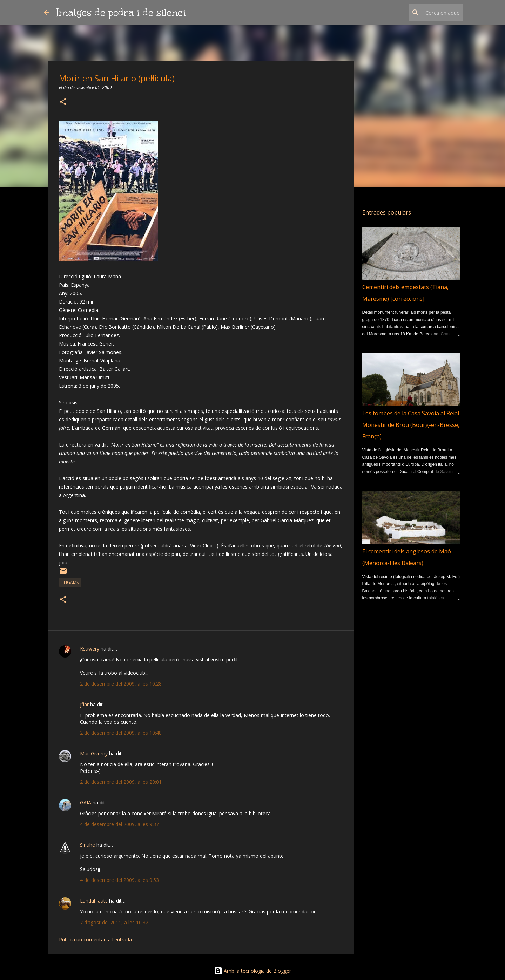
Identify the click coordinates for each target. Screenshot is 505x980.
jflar (84, 704)
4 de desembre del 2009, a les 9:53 (119, 880)
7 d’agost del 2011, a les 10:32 (114, 922)
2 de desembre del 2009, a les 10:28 (121, 684)
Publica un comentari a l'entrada (95, 940)
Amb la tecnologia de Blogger (252, 971)
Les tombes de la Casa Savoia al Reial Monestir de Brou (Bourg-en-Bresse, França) (411, 425)
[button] (63, 102)
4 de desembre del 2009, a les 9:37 (119, 824)
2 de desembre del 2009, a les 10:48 (121, 733)
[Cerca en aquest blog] (426, 13)
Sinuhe (87, 845)
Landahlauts (94, 901)
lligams (70, 582)
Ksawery (90, 649)
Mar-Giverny (94, 753)
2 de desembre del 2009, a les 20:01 (121, 782)
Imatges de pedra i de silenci (121, 12)
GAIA (86, 802)
